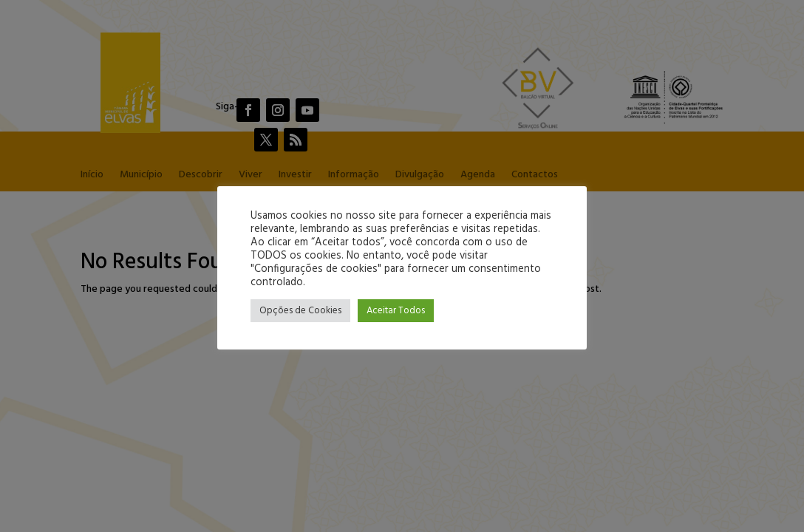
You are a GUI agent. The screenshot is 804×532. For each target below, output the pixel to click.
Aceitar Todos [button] (396, 311)
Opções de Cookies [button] (300, 311)
